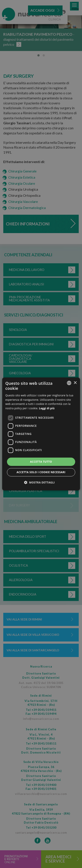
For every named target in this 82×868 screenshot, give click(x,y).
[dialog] (41, 434)
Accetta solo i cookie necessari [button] (41, 472)
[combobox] (69, 383)
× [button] (75, 383)
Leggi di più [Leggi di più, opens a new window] (47, 408)
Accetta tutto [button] (41, 462)
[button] (41, 482)
